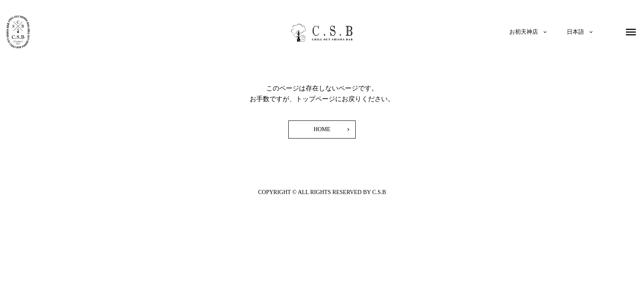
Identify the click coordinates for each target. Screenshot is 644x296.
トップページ (315, 99)
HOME (322, 129)
